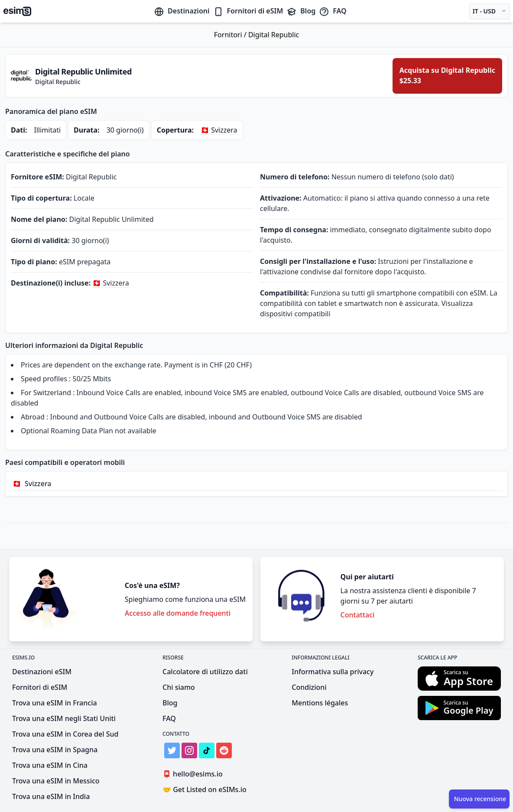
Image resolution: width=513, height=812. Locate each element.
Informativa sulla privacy (333, 672)
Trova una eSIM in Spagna (55, 750)
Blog (301, 11)
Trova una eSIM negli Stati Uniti (64, 718)
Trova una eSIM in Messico (56, 781)
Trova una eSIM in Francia (55, 703)
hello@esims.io (194, 774)
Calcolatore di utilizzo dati (205, 672)
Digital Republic (274, 35)
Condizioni (309, 687)
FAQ (333, 11)
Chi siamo (179, 687)
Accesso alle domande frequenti (178, 613)
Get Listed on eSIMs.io (205, 789)
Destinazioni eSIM (42, 672)
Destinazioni (182, 11)
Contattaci (358, 615)
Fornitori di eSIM (248, 11)
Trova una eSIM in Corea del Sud (65, 734)
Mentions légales (320, 703)
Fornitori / (231, 35)
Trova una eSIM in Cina (50, 765)
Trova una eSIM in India (51, 796)
